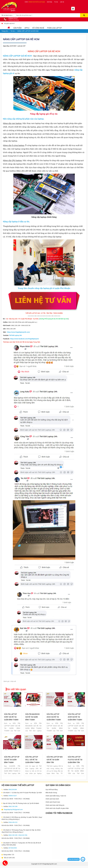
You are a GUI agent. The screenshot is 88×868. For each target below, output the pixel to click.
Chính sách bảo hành (52, 799)
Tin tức (56, 2)
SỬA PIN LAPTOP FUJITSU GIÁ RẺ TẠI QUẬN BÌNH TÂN (75, 760)
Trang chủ (5, 31)
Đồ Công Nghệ (38, 28)
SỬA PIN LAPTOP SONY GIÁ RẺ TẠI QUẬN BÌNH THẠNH (11, 717)
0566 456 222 (13, 822)
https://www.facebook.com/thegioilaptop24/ (25, 339)
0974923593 (13, 848)
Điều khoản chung (51, 793)
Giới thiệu (50, 2)
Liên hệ (62, 2)
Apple (27, 28)
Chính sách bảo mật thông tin (55, 805)
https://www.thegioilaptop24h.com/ (18, 332)
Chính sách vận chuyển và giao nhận (57, 808)
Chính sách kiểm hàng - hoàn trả (56, 796)
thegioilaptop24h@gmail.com (13, 810)
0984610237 (13, 796)
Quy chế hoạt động (52, 790)
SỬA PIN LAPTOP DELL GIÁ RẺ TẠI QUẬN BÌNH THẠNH (32, 760)
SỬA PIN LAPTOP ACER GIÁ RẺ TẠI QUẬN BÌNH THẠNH (75, 717)
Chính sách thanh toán (53, 802)
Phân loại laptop (54, 28)
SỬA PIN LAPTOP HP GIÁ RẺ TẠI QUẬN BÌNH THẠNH (12, 760)
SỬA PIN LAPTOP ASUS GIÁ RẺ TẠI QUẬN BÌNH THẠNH (54, 717)
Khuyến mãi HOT (9, 23)
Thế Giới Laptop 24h (15, 335)
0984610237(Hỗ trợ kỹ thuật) (37, 2)
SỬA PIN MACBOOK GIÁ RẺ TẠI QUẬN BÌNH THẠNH (32, 717)
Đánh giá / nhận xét (10, 681)
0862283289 (13, 790)
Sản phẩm (17, 28)
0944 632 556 (23, 835)
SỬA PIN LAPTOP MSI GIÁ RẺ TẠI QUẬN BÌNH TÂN (55, 760)
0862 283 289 (13, 806)
